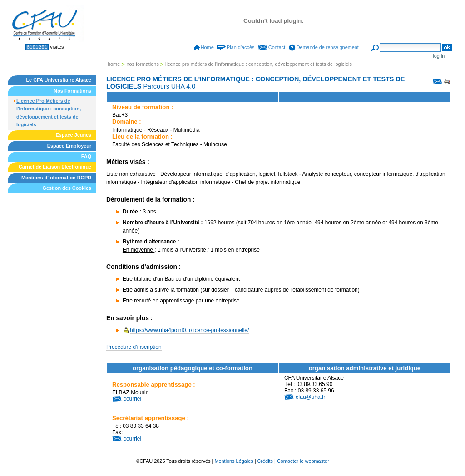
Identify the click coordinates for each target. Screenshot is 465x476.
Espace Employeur (69, 146)
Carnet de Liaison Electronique (55, 167)
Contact (277, 47)
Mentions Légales (234, 461)
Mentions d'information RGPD (56, 178)
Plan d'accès (240, 47)
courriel (132, 399)
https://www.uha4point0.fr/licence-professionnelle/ (189, 330)
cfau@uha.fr (310, 397)
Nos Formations (72, 91)
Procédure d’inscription (134, 347)
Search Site (379, 43)
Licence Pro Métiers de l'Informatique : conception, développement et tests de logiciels (49, 113)
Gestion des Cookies (67, 188)
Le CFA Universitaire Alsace (59, 80)
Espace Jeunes (74, 135)
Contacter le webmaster (303, 461)
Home (207, 47)
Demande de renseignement (328, 47)
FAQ (86, 156)
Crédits (265, 461)
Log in (439, 56)
